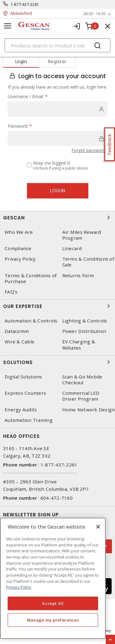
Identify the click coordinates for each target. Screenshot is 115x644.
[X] (98, 527)
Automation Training (29, 420)
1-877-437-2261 (25, 4)
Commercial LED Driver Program (81, 396)
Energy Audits (21, 410)
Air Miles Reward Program (82, 235)
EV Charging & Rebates (79, 345)
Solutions (57, 362)
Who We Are (19, 232)
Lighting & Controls (85, 321)
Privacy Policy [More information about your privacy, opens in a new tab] (19, 587)
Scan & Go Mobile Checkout (82, 380)
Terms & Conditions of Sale (88, 262)
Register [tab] (57, 62)
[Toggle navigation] (8, 26)
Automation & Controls (31, 321)
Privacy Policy (20, 259)
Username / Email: (28, 96)
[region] (53, 578)
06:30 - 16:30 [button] (94, 14)
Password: (20, 126)
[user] (57, 109)
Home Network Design (89, 410)
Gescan (57, 218)
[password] (57, 138)
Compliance (18, 248)
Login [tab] (21, 62)
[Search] (57, 45)
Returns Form (78, 276)
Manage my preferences (53, 620)
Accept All (53, 603)
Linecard (72, 248)
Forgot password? (89, 150)
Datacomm (17, 331)
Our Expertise (57, 306)
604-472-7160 (57, 498)
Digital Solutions (23, 377)
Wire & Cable (19, 342)
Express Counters (25, 393)
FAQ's (11, 292)
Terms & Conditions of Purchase (31, 278)
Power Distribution (84, 331)
